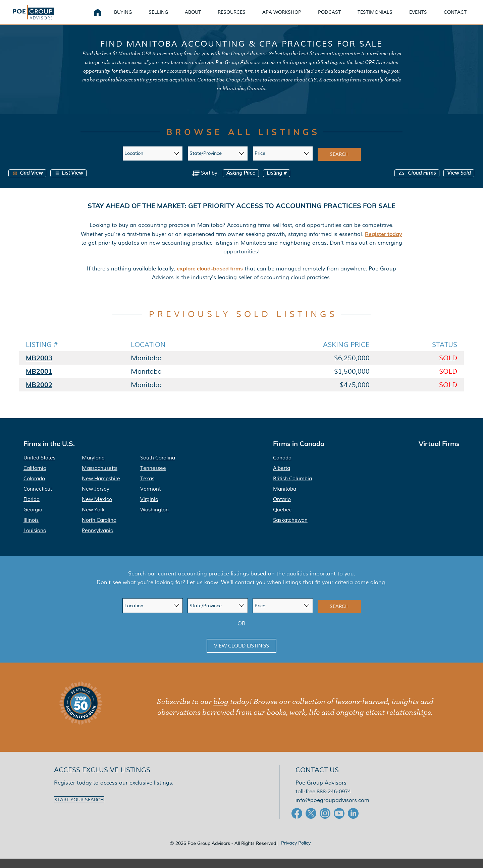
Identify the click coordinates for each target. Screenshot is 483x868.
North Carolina (99, 530)
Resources (232, 17)
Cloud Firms (417, 182)
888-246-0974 (334, 801)
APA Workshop (282, 17)
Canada (282, 467)
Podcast (329, 17)
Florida (32, 509)
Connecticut (38, 498)
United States (39, 467)
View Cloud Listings (241, 655)
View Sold (459, 182)
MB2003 (39, 367)
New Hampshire (101, 488)
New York (93, 519)
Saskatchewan (290, 530)
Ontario (282, 509)
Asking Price (241, 182)
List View (68, 182)
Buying (123, 17)
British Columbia (292, 488)
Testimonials (375, 17)
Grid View (27, 182)
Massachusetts (100, 478)
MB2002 (39, 394)
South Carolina (158, 467)
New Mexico (97, 509)
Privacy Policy (296, 852)
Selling (158, 17)
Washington (154, 519)
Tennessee (153, 478)
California (35, 478)
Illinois (31, 530)
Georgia (33, 519)
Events (418, 17)
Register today (384, 243)
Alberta (282, 478)
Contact (455, 17)
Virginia (149, 509)
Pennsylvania (98, 540)
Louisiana (35, 540)
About (193, 17)
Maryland (93, 467)
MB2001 (39, 381)
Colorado (34, 488)
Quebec (282, 519)
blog (221, 711)
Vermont (150, 498)
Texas (147, 488)
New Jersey (96, 498)
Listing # (277, 182)
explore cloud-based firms (210, 277)
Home (98, 17)
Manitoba (285, 498)
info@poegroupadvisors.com (332, 810)
